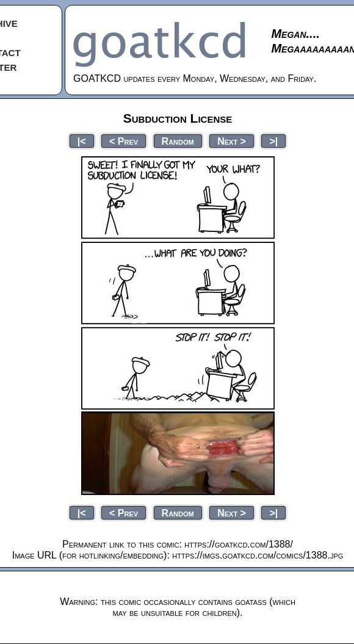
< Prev (124, 141)
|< (82, 141)
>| (273, 141)
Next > (232, 141)
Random (178, 141)
